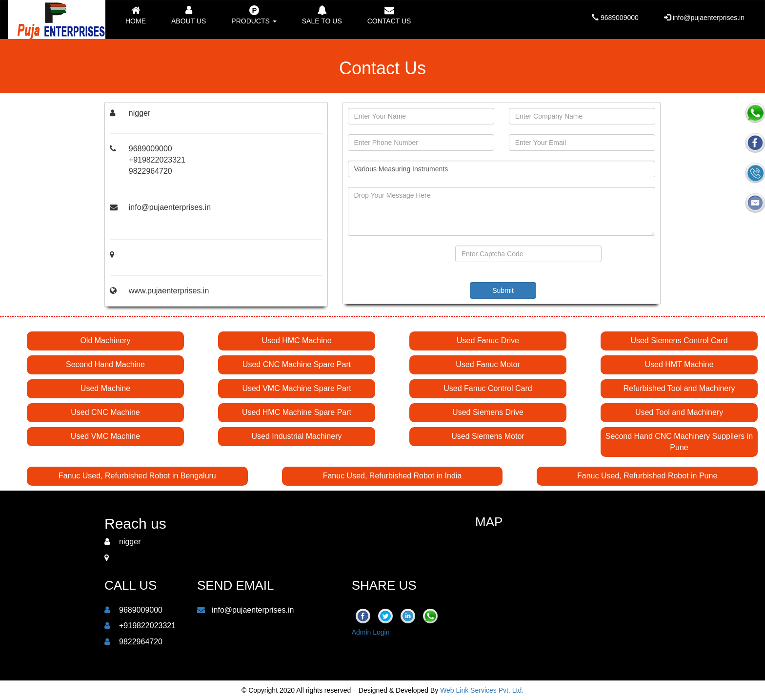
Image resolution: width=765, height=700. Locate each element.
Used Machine (105, 388)
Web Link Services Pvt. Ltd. (482, 690)
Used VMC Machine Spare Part (296, 388)
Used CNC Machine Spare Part (297, 364)
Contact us (389, 15)
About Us (189, 15)
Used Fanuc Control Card (488, 388)
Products (254, 15)
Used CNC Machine (105, 412)
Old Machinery (105, 340)
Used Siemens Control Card (679, 340)
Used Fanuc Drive (488, 340)
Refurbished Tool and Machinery (679, 388)
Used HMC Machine (296, 340)
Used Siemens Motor (488, 436)
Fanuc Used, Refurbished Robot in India (393, 476)
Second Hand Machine (105, 364)
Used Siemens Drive (488, 412)
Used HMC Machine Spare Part (297, 412)
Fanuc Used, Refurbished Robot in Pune (647, 476)
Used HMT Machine (679, 364)
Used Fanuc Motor (488, 364)
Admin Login (371, 632)
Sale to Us (322, 15)
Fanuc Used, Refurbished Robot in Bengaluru (137, 476)
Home (136, 15)
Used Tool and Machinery (679, 412)
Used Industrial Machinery (297, 436)
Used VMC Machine (105, 436)
